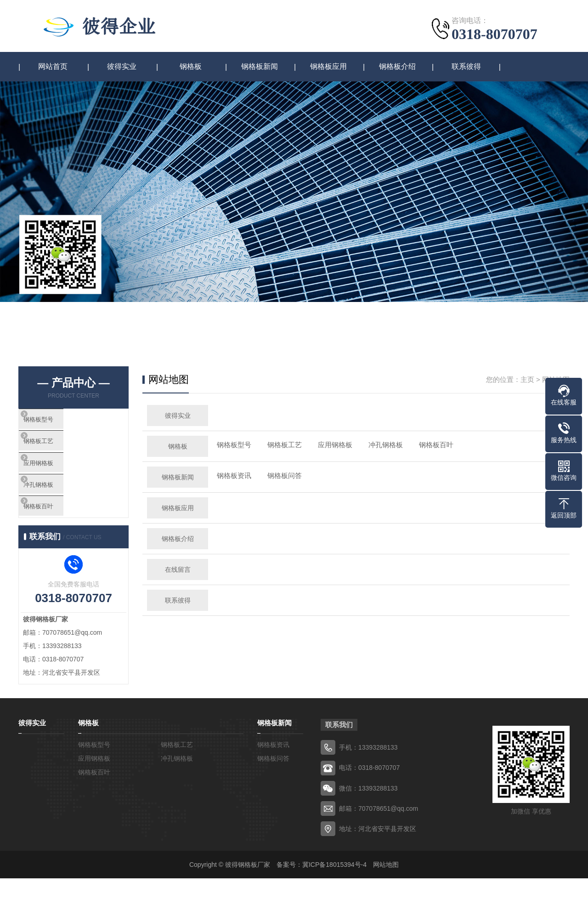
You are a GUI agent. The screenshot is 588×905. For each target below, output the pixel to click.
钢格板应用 (328, 67)
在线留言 (178, 570)
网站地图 (386, 891)
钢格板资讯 (234, 476)
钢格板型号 (57, 423)
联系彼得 (466, 67)
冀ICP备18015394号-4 (334, 891)
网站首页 (53, 67)
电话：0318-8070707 (369, 795)
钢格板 (191, 67)
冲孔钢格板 (57, 504)
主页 (527, 380)
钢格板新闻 (260, 67)
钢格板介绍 (397, 67)
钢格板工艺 (57, 450)
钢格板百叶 (57, 531)
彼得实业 (122, 67)
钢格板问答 (285, 476)
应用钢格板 (57, 477)
